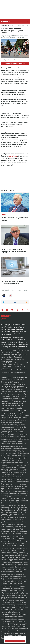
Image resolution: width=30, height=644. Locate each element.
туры (20, 290)
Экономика (5, 247)
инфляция (5, 290)
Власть (4, 215)
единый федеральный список (9, 376)
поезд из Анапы (12, 156)
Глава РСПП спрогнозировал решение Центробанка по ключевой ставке (15, 251)
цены (26, 290)
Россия (13, 290)
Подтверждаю (15, 641)
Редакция (4, 318)
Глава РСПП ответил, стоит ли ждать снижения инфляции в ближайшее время (15, 219)
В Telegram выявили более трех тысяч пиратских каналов (13, 283)
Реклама (3, 320)
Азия (4, 279)
